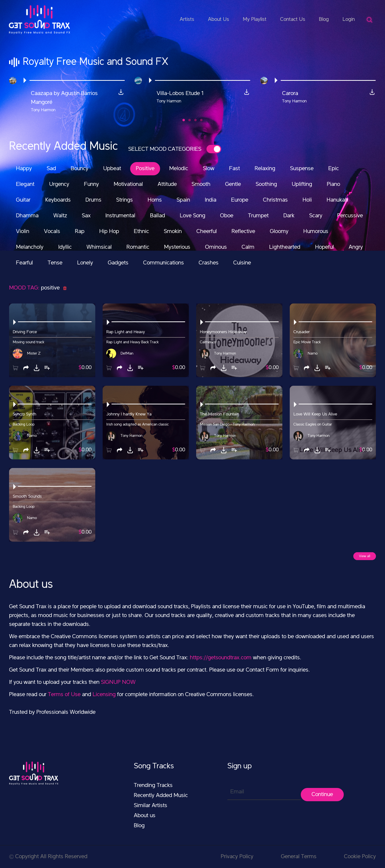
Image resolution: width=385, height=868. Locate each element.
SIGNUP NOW (118, 682)
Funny (91, 184)
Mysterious (177, 247)
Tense (55, 263)
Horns (155, 200)
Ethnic (141, 232)
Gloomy (279, 232)
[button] (184, 120)
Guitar (23, 200)
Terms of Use (64, 695)
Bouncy (80, 169)
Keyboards (58, 200)
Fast (234, 169)
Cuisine (242, 263)
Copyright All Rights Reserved (48, 857)
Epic (334, 169)
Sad (51, 169)
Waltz (60, 216)
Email (237, 792)
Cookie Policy (360, 857)
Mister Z (34, 354)
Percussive (350, 216)
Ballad (158, 216)
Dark (289, 216)
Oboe (227, 216)
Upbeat (112, 169)
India (211, 200)
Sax (86, 216)
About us (145, 816)
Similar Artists (151, 806)
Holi (307, 200)
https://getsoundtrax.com (221, 658)
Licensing (104, 695)
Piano (333, 184)
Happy (24, 169)
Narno (313, 354)
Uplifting (302, 184)
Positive (145, 169)
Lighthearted (285, 247)
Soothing (266, 184)
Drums (93, 200)
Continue (322, 795)
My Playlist (255, 19)
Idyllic (65, 247)
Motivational (128, 184)
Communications (164, 263)
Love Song (192, 216)
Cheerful (207, 232)
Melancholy (30, 247)
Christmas (275, 200)
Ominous (216, 247)
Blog (324, 19)
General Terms (299, 857)
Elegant (25, 184)
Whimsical (99, 247)
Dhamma (27, 216)
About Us (219, 19)
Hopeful (324, 247)
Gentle (233, 184)
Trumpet (258, 216)
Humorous (316, 232)
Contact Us (293, 19)
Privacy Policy (237, 857)
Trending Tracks (153, 785)
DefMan (127, 354)
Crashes (209, 263)
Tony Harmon (225, 354)
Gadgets (118, 263)
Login (349, 19)
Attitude (167, 184)
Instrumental (120, 216)
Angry (356, 247)
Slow (209, 169)
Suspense (302, 169)
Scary (316, 216)
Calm (248, 247)
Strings (124, 200)
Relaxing (265, 169)
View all (365, 556)
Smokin (173, 232)
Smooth (201, 184)
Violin (23, 232)
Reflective (243, 232)
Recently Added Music (161, 796)
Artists (187, 19)
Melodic (179, 169)
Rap (80, 232)
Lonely (85, 263)
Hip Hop (109, 232)
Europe (240, 200)
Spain (183, 200)
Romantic (138, 247)
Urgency (59, 184)
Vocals (52, 232)
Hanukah (337, 200)
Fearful (24, 263)
